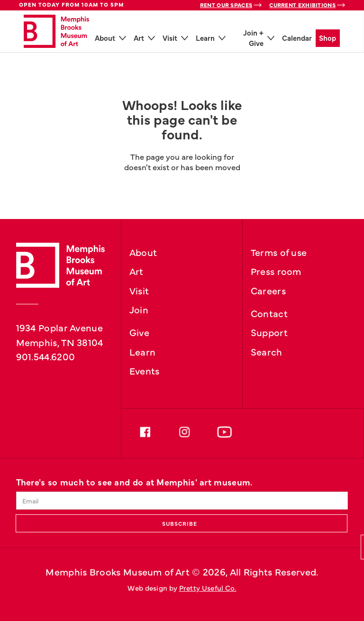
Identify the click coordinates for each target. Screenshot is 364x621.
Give (139, 332)
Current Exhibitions (302, 5)
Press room (276, 271)
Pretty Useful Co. (208, 588)
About (143, 252)
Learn (143, 351)
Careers (268, 290)
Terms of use (279, 252)
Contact (269, 313)
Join (139, 309)
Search (267, 351)
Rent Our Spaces (226, 5)
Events (145, 370)
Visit (139, 290)
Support (269, 332)
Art (136, 271)
